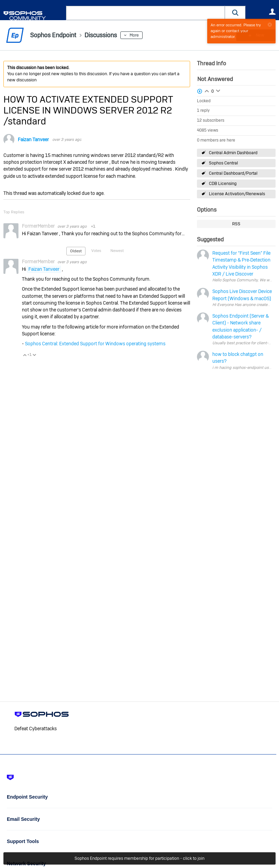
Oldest (76, 251)
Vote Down (34, 355)
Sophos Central (223, 163)
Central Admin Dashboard (233, 153)
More (134, 35)
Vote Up (25, 355)
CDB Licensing (223, 184)
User (272, 12)
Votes (96, 251)
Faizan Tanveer (33, 139)
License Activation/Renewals (237, 194)
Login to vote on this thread (207, 90)
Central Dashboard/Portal (233, 173)
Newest (117, 251)
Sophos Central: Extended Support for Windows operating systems (95, 344)
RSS (236, 224)
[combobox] (145, 13)
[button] (235, 13)
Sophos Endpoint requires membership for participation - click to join (139, 858)
